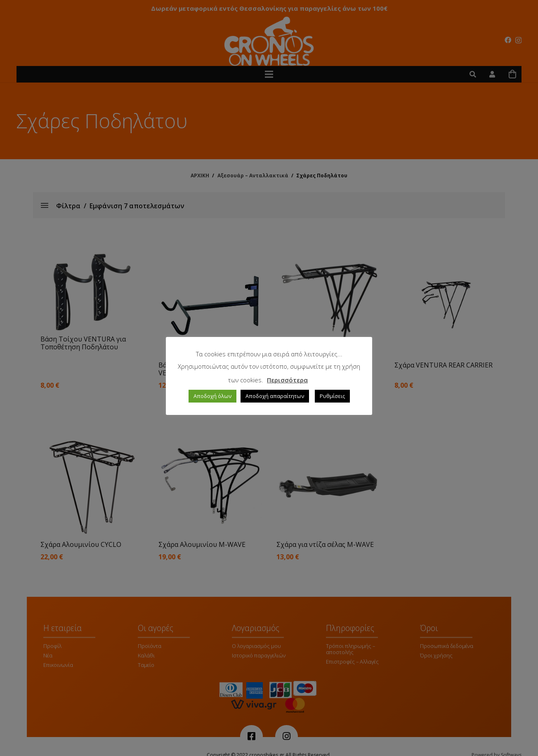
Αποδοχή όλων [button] (212, 396)
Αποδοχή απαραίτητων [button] (275, 396)
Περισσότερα (287, 380)
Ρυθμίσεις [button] (332, 396)
